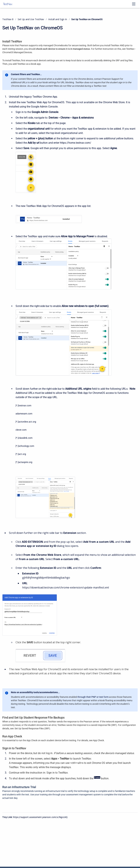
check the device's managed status (114, 753)
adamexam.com (24, 414)
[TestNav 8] (8, 4)
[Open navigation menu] (134, 4)
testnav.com (25, 406)
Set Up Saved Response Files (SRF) (32, 728)
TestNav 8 (8, 19)
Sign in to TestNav (57, 773)
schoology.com (26, 446)
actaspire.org (25, 462)
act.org (22, 454)
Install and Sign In (58, 19)
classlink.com (25, 438)
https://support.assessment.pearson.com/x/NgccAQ (40, 817)
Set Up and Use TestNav (31, 19)
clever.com (21, 430)
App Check (98, 740)
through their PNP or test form (93, 697)
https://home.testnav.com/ (76, 143)
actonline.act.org (27, 422)
